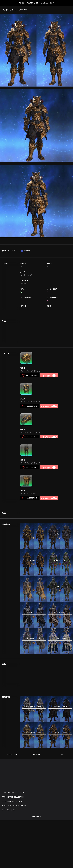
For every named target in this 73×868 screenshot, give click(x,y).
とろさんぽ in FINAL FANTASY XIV (14, 827)
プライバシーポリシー (10, 831)
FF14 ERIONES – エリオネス (12, 822)
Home (36, 776)
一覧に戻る (12, 776)
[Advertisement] (34, 331)
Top (61, 776)
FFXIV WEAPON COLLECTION (13, 818)
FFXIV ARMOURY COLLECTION (37, 3)
